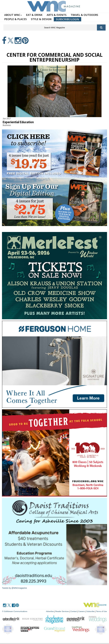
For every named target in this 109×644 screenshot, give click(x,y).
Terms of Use (101, 611)
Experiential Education (18, 122)
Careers (81, 611)
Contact (74, 611)
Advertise (50, 611)
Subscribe (91, 611)
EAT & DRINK (34, 15)
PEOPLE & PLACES (15, 19)
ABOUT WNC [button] (13, 15)
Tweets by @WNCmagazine (14, 588)
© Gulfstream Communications (15, 611)
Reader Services (62, 611)
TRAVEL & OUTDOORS (84, 15)
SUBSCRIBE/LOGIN (67, 19)
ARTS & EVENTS (57, 15)
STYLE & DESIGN (41, 19)
